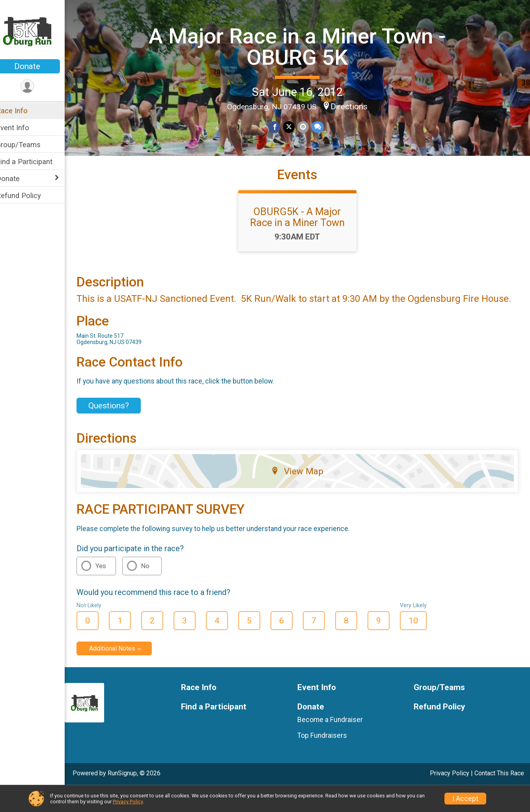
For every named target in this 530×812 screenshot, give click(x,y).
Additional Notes (122, 673)
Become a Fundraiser (335, 744)
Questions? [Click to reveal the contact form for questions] (119, 430)
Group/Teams (29, 145)
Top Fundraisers (327, 760)
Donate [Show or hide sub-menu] (18, 179)
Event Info (23, 128)
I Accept (465, 799)
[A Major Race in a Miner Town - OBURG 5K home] (37, 30)
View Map (303, 496)
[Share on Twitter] (294, 127)
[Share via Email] (308, 127)
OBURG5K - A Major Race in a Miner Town (302, 231)
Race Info (22, 111)
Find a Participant (35, 162)
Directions (354, 106)
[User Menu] (38, 87)
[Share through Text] (322, 127)
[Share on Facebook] (280, 127)
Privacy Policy (128, 802)
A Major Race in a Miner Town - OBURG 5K (302, 46)
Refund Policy (29, 196)
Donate (37, 66)
